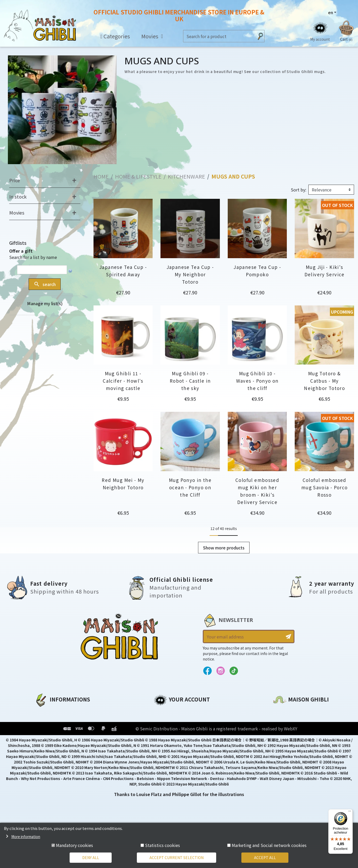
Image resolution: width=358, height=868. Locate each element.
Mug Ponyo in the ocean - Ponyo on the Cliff (190, 487)
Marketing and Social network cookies (269, 845)
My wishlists (167, 747)
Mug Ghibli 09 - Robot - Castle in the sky (190, 381)
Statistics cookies (162, 845)
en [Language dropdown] (331, 12)
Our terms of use (53, 730)
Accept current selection (177, 857)
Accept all (265, 857)
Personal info (168, 712)
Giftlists (18, 243)
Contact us (285, 768)
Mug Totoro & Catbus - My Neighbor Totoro (324, 381)
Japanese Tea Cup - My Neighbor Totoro (190, 274)
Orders (161, 721)
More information (26, 836)
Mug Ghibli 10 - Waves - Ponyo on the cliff (257, 381)
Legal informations (56, 721)
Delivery (43, 747)
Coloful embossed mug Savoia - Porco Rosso (325, 487)
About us (44, 712)
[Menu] (350, 812)
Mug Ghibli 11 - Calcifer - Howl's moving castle (123, 381)
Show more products (224, 548)
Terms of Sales (51, 739)
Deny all (91, 857)
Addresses (165, 730)
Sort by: (299, 190)
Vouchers (164, 739)
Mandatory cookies (74, 845)
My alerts (164, 756)
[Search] (219, 36)
